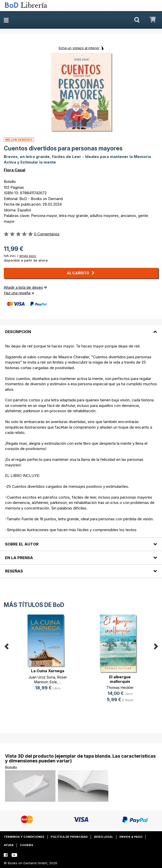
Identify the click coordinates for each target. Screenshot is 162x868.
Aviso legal (104, 837)
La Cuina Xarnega (48, 671)
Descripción (18, 332)
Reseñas (14, 571)
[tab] (81, 329)
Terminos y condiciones (24, 837)
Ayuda (9, 845)
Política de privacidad (69, 837)
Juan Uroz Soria (42, 677)
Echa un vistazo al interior (79, 48)
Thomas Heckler (120, 687)
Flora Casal (14, 170)
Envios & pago (131, 837)
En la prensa (19, 558)
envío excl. (28, 256)
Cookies (27, 845)
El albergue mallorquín (120, 679)
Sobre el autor (22, 544)
